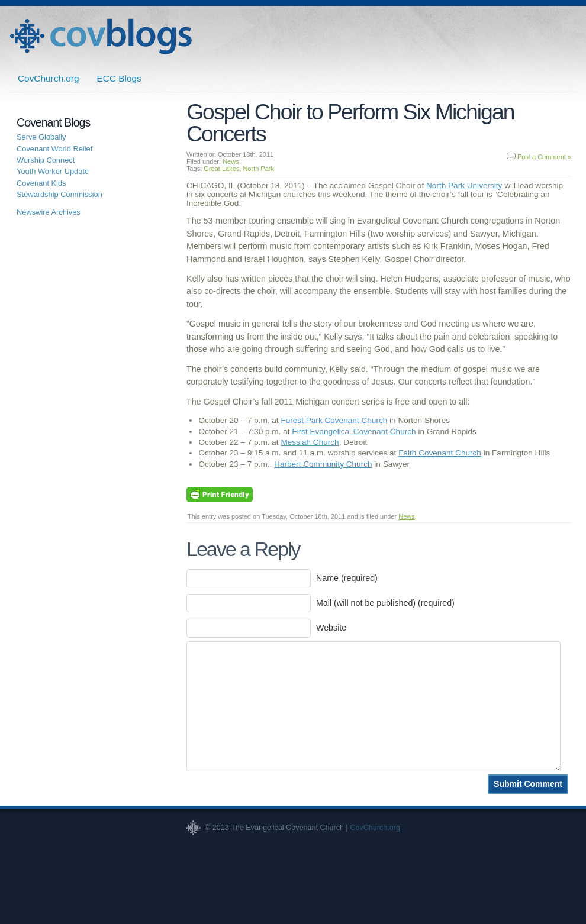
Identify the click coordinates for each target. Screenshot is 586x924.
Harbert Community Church (323, 464)
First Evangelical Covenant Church (354, 432)
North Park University (464, 185)
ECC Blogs (119, 78)
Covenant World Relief (54, 149)
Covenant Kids (41, 183)
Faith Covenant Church (440, 453)
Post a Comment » (544, 157)
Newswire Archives (49, 212)
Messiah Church (310, 442)
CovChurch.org (49, 78)
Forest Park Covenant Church (334, 420)
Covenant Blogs (101, 36)
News (231, 161)
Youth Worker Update (53, 171)
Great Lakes (221, 169)
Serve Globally (41, 137)
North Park (258, 169)
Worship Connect (46, 160)
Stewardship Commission (59, 194)
